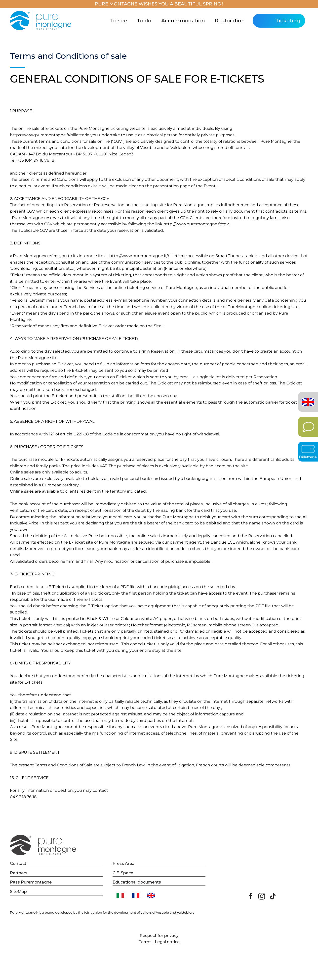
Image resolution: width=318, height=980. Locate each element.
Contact (18, 863)
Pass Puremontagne (31, 882)
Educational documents (137, 882)
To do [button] (144, 21)
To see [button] (119, 21)
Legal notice (167, 942)
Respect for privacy (159, 936)
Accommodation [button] (183, 21)
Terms (145, 942)
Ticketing (288, 21)
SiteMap (18, 892)
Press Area (123, 863)
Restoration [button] (230, 21)
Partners (19, 873)
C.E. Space (123, 873)
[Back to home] (41, 21)
